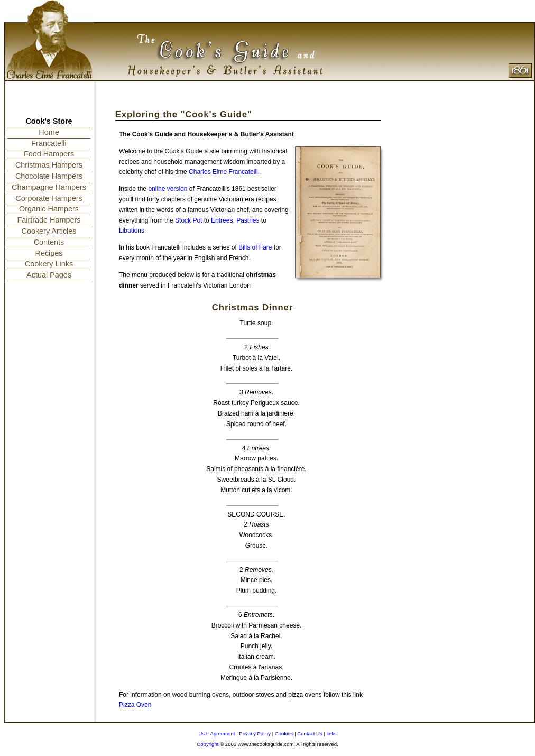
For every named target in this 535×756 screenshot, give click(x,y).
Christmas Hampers (49, 165)
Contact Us (310, 734)
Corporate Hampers (49, 198)
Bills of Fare (255, 247)
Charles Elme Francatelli (223, 172)
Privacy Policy (255, 734)
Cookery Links (49, 264)
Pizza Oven (135, 705)
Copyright (207, 744)
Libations (132, 231)
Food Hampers (49, 154)
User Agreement (216, 734)
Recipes (49, 253)
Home (49, 132)
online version (168, 189)
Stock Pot (188, 220)
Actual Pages (49, 275)
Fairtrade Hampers (49, 220)
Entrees (222, 220)
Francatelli (49, 143)
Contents (49, 242)
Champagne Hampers (49, 187)
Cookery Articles (49, 231)
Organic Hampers (49, 209)
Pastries (248, 220)
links (332, 734)
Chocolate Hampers (49, 176)
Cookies (284, 734)
